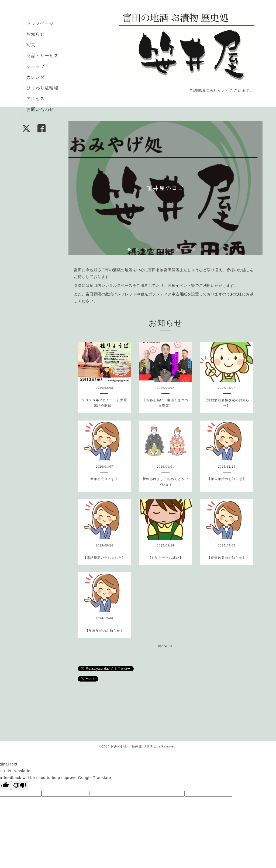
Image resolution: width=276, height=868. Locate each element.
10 (202, 250)
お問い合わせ (40, 109)
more (165, 646)
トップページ (40, 23)
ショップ (36, 66)
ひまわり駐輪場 (42, 88)
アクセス (36, 99)
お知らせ (36, 34)
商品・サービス (42, 56)
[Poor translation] (20, 786)
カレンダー (38, 77)
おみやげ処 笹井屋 (126, 746)
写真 (31, 45)
